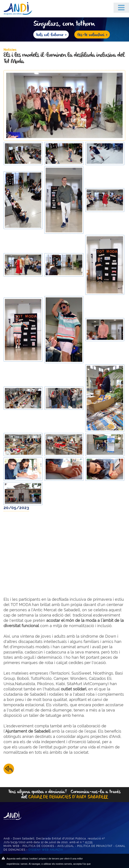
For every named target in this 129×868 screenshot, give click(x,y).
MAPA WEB (11, 846)
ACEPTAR (109, 861)
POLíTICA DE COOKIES (38, 846)
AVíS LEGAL (66, 846)
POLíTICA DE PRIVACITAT (95, 846)
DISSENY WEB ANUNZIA (46, 850)
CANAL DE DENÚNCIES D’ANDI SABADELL (68, 797)
